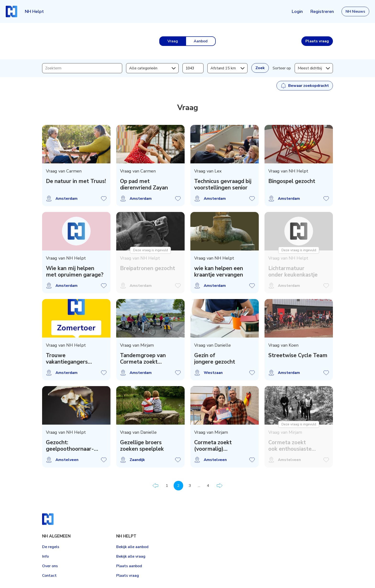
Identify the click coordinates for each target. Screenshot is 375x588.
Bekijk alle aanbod (132, 547)
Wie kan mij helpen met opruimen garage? (75, 272)
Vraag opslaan (104, 199)
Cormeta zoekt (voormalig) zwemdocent (213, 446)
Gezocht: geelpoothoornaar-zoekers (70, 446)
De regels (51, 547)
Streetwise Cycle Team (298, 355)
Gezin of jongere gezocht (215, 359)
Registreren (322, 11)
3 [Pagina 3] (190, 486)
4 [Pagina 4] (208, 486)
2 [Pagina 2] (178, 486)
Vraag (173, 41)
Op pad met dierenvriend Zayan (144, 184)
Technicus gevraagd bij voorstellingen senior (223, 184)
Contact (49, 576)
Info (45, 556)
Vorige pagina (155, 486)
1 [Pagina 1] (167, 486)
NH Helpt (34, 11)
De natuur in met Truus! (76, 181)
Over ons (50, 566)
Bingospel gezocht (292, 181)
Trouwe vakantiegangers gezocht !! (67, 359)
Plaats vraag (128, 576)
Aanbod (201, 41)
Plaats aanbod (129, 566)
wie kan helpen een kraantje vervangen (219, 272)
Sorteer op (282, 68)
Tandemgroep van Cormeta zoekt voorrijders (143, 359)
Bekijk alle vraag (131, 556)
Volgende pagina (220, 486)
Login (297, 11)
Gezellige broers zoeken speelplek (142, 446)
